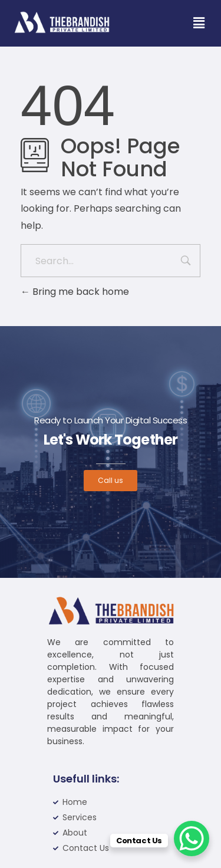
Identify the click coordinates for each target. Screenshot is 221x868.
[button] (199, 23)
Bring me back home (75, 292)
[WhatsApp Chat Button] (192, 839)
